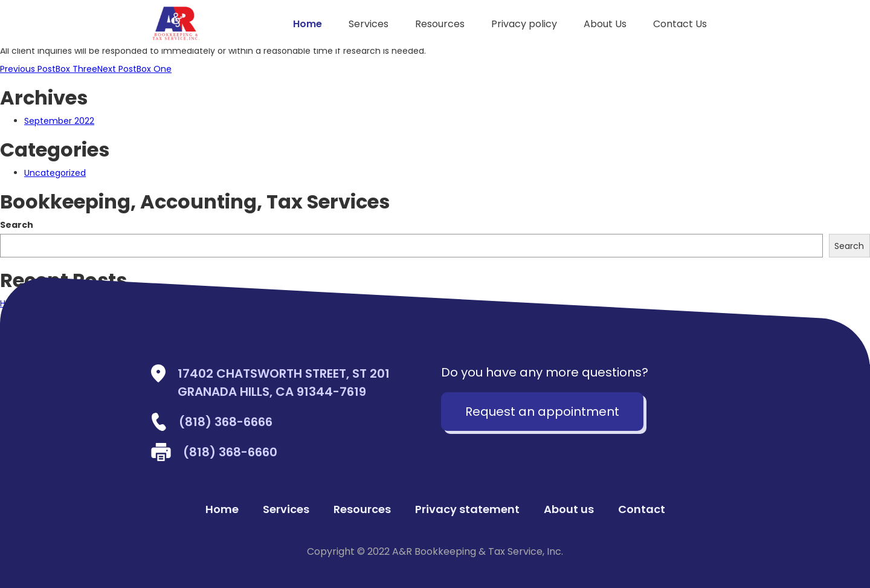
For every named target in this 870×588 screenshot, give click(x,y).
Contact (642, 509)
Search (17, 225)
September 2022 (59, 121)
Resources (440, 24)
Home (308, 24)
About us (569, 509)
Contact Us (680, 24)
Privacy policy (524, 24)
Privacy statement (467, 509)
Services (369, 24)
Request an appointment (542, 412)
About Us (605, 24)
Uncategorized (55, 173)
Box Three (49, 69)
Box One (134, 69)
